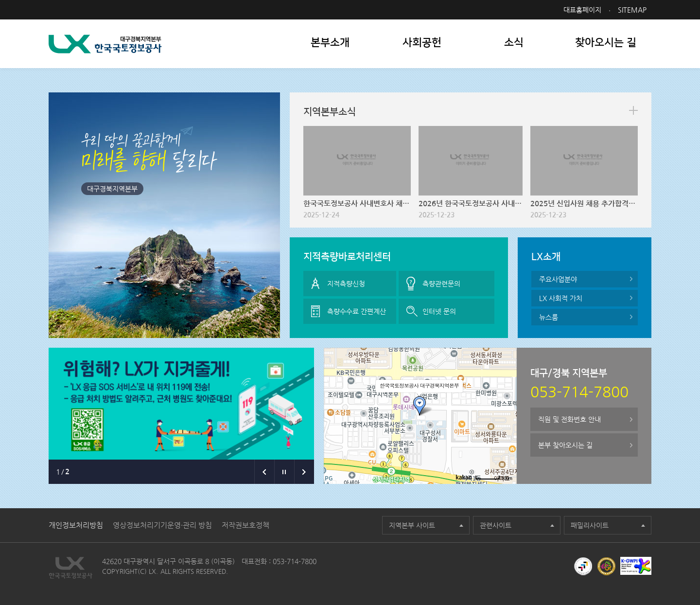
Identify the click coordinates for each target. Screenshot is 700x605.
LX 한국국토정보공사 (105, 44)
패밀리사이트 (590, 525)
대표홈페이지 (582, 10)
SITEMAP (632, 10)
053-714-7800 (295, 561)
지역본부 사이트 (412, 525)
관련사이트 (496, 525)
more (633, 110)
